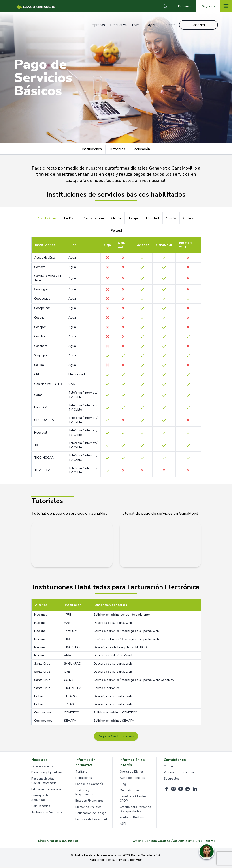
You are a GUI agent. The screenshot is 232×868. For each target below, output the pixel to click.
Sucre (171, 218)
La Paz (70, 218)
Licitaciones (84, 778)
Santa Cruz (47, 218)
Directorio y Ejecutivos (47, 773)
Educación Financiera (46, 790)
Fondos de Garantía (89, 785)
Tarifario (81, 772)
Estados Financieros (90, 801)
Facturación (141, 149)
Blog (123, 785)
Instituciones (92, 149)
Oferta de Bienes (132, 772)
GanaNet (199, 25)
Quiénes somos (42, 767)
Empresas (96, 25)
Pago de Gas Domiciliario (116, 737)
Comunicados (41, 807)
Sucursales (172, 779)
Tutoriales (117, 149)
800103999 (70, 841)
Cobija (188, 218)
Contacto (168, 25)
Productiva (117, 25)
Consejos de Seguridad (40, 798)
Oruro (116, 218)
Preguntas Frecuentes (179, 773)
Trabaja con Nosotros (47, 813)
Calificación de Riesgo (91, 814)
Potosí (116, 231)
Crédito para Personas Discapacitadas (135, 810)
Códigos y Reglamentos (85, 793)
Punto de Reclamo (132, 818)
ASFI (123, 824)
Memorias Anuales (89, 807)
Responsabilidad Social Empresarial (44, 781)
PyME (136, 25)
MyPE (150, 25)
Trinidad (152, 218)
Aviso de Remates (132, 778)
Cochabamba (93, 218)
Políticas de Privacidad (91, 820)
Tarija (133, 218)
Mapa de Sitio (129, 791)
